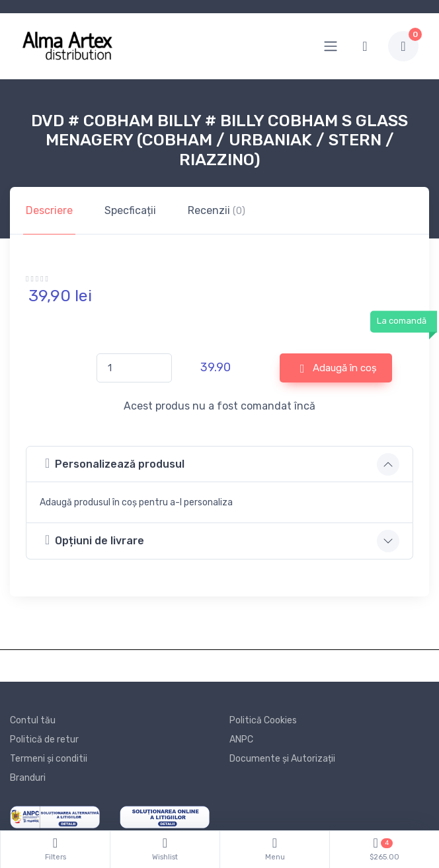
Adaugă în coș (339, 369)
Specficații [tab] (130, 210)
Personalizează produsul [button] (115, 463)
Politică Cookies (263, 720)
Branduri (28, 778)
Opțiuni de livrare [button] (95, 540)
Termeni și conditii (49, 759)
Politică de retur (44, 740)
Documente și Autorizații (282, 759)
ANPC (241, 740)
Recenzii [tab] (217, 210)
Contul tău (33, 720)
